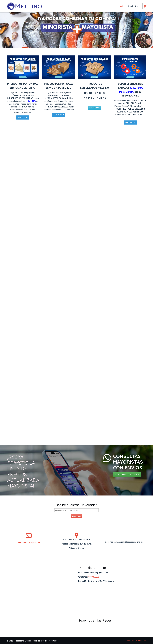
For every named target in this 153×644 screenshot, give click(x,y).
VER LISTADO (23, 117)
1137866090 (94, 577)
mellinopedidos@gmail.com (29, 542)
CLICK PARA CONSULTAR (127, 475)
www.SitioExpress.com (137, 641)
